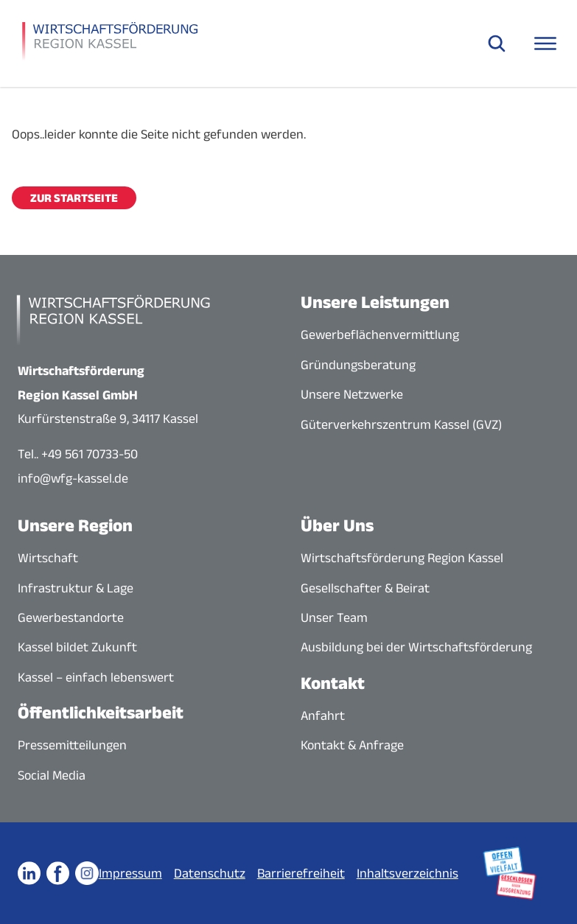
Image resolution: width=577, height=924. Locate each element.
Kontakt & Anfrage (352, 745)
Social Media (52, 775)
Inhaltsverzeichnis (408, 873)
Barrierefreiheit (301, 873)
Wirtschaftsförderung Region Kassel (402, 558)
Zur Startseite (74, 198)
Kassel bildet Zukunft (77, 647)
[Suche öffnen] (497, 43)
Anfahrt (323, 715)
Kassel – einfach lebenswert (96, 677)
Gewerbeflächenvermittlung (380, 335)
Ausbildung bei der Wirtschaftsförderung (416, 647)
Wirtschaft (48, 558)
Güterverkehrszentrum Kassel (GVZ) (401, 424)
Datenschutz (210, 873)
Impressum (130, 873)
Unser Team (334, 617)
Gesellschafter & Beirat (365, 588)
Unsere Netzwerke (352, 394)
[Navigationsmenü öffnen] (545, 43)
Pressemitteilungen (72, 745)
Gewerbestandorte (71, 617)
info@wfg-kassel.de (73, 478)
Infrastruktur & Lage (76, 588)
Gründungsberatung (358, 365)
